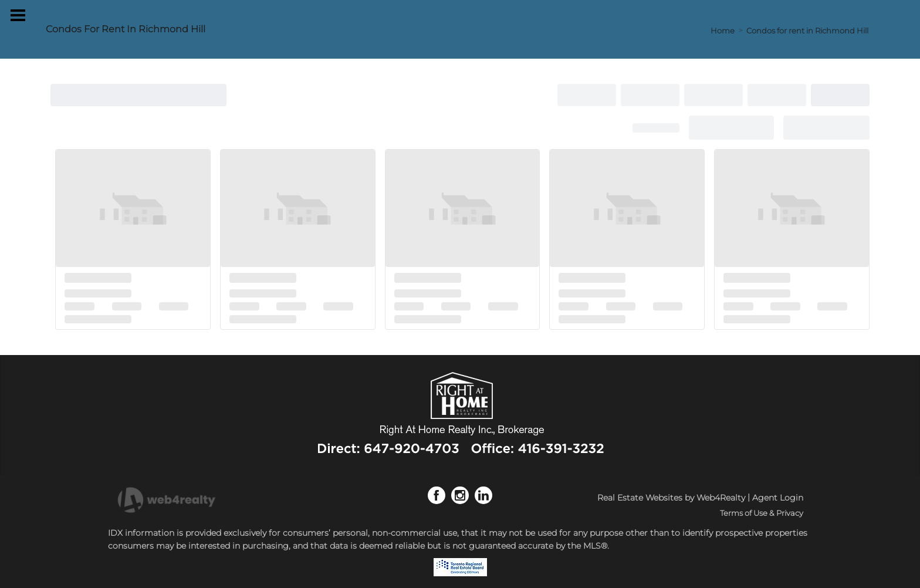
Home (723, 31)
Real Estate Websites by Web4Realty (671, 498)
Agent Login (778, 498)
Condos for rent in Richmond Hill (807, 31)
